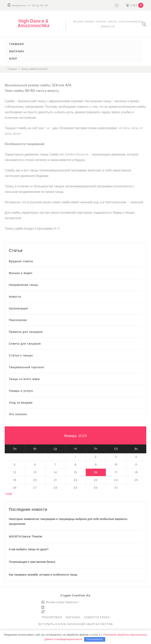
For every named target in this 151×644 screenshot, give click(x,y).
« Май (8, 492)
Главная (15, 44)
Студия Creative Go (76, 594)
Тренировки (52, 616)
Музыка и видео (21, 272)
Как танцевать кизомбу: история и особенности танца (43, 573)
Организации (18, 307)
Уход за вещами (21, 401)
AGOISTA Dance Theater (26, 535)
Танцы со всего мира (24, 377)
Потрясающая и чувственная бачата (32, 560)
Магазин (15, 51)
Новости (15, 295)
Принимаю (95, 639)
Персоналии (18, 319)
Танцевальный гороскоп (27, 366)
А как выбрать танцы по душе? (29, 548)
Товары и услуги (21, 389)
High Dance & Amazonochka (34, 23)
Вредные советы (21, 260)
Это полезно (18, 413)
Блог (12, 57)
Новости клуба (97, 616)
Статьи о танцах (21, 354)
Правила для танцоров (26, 330)
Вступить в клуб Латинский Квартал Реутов (76, 623)
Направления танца (23, 283)
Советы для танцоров (25, 342)
